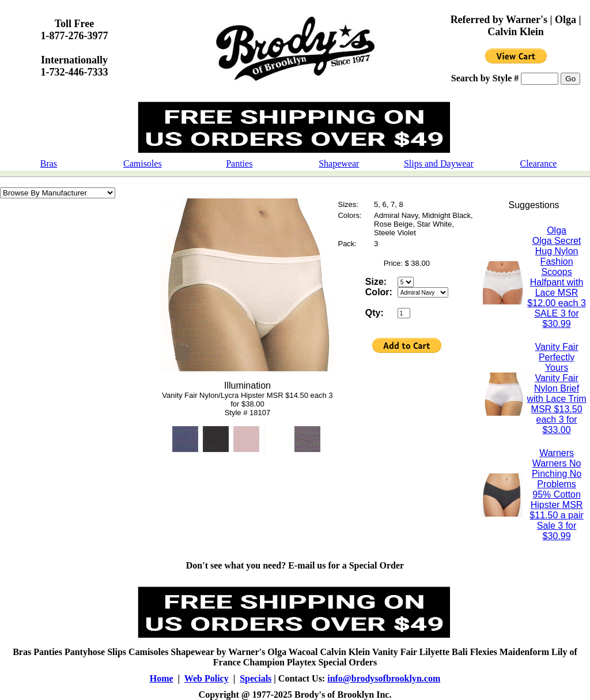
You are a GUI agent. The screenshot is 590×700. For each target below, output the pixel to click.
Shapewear (339, 163)
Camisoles (143, 163)
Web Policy (207, 678)
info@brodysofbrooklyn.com (384, 678)
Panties (239, 163)
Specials (256, 678)
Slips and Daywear (439, 163)
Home (162, 678)
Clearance (538, 163)
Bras (49, 163)
